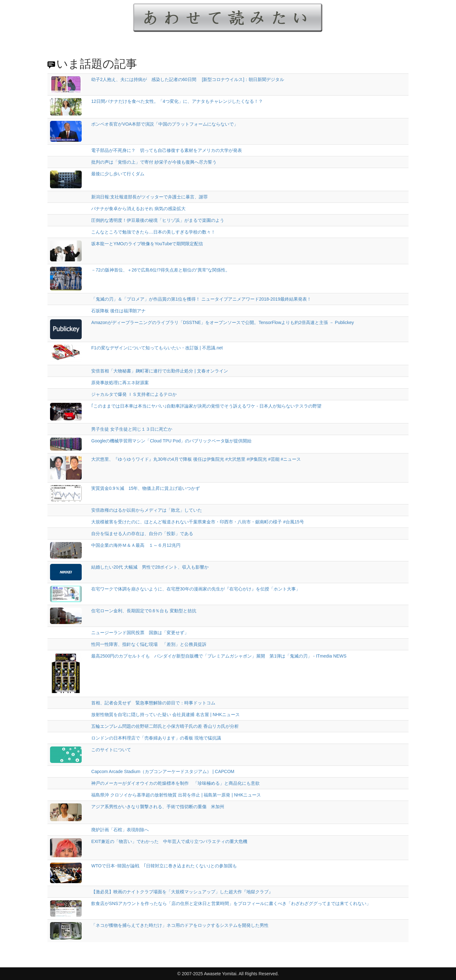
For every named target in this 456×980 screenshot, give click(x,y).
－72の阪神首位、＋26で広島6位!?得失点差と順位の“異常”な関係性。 (161, 270)
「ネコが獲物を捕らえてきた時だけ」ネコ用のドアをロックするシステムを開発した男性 (180, 925)
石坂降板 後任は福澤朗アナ (118, 311)
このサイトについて (111, 750)
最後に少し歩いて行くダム (118, 174)
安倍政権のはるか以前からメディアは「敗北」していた (147, 510)
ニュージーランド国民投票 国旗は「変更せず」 (140, 633)
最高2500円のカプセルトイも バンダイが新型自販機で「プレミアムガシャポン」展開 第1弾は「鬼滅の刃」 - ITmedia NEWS (219, 656)
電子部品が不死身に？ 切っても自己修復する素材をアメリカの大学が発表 (167, 150)
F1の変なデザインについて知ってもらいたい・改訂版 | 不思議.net (157, 348)
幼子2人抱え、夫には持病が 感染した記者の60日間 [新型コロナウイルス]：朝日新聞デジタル (188, 79)
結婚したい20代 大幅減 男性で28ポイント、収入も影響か (150, 567)
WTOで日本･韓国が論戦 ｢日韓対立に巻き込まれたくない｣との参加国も (164, 866)
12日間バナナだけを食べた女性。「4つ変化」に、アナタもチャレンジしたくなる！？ (177, 101)
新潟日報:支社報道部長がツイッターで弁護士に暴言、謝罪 (149, 197)
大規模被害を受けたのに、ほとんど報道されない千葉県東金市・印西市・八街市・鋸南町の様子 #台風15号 (197, 522)
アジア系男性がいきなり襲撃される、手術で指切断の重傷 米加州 (158, 807)
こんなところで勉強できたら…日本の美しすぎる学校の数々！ (153, 232)
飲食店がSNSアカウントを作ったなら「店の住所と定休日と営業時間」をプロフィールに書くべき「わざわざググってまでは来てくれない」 (231, 903)
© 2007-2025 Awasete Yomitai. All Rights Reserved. (228, 974)
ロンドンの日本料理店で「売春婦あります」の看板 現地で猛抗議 (156, 738)
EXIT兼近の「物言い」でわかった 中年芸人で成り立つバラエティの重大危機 (169, 841)
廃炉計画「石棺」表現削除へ (120, 830)
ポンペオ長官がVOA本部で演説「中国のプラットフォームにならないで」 (165, 124)
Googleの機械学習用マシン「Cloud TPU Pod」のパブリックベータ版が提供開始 (171, 441)
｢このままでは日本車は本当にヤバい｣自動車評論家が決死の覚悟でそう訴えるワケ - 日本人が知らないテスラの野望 (206, 406)
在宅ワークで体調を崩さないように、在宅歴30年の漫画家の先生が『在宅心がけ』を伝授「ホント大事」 (196, 589)
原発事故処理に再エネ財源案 (120, 383)
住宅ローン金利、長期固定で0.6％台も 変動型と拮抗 (144, 611)
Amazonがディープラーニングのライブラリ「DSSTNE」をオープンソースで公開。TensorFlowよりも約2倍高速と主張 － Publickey (222, 322)
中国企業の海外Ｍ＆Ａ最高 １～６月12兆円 (136, 545)
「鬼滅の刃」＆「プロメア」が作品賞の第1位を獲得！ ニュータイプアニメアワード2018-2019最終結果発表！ (201, 299)
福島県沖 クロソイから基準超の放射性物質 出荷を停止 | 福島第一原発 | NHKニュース (176, 795)
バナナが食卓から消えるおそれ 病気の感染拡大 (138, 209)
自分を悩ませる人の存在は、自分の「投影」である (142, 534)
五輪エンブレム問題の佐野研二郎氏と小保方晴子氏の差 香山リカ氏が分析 (165, 726)
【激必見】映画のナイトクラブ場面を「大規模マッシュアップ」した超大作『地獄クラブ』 (182, 892)
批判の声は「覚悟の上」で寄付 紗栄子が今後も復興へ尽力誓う (154, 162)
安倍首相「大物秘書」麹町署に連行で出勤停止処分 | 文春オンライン (159, 371)
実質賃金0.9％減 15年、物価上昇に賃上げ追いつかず (146, 488)
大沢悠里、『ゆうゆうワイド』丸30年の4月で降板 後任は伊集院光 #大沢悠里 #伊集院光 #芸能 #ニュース (196, 459)
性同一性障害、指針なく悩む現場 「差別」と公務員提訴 (149, 644)
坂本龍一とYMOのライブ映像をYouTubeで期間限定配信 (147, 244)
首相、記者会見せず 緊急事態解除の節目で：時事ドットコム (153, 703)
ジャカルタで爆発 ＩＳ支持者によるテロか (134, 394)
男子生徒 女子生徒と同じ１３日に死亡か (132, 429)
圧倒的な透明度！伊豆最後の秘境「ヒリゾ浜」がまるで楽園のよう (158, 220)
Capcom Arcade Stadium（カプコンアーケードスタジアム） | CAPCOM (163, 771)
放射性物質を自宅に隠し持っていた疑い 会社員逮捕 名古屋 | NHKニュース (165, 715)
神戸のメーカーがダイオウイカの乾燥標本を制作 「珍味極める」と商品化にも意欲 (178, 783)
